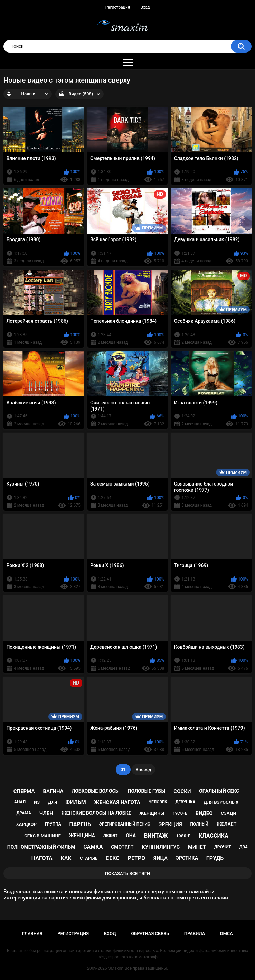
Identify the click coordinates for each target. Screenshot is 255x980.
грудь (215, 858)
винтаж (156, 836)
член (46, 813)
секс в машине (42, 836)
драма (24, 813)
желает (227, 824)
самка (93, 847)
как (66, 858)
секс (113, 858)
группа (53, 824)
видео (204, 813)
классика (214, 836)
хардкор (26, 824)
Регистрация (118, 7)
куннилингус (161, 847)
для (53, 802)
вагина (53, 791)
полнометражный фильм (41, 847)
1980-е (183, 836)
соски (182, 791)
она (131, 836)
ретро (137, 858)
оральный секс (219, 791)
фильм (76, 802)
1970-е (180, 813)
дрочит (223, 847)
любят (111, 836)
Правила (195, 934)
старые (89, 858)
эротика (187, 858)
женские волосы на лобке (96, 813)
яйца (160, 858)
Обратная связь (150, 934)
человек (158, 802)
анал (20, 802)
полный (199, 824)
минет (197, 847)
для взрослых (221, 802)
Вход (145, 7)
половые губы (147, 791)
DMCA (226, 934)
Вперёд (144, 769)
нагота (42, 858)
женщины (152, 813)
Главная (32, 934)
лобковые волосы (96, 791)
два (243, 847)
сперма (24, 791)
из (37, 802)
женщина (82, 836)
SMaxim (116, 968)
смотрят (122, 847)
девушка (185, 802)
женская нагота (117, 802)
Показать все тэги (127, 873)
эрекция (170, 824)
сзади (228, 813)
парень (80, 824)
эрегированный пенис (125, 824)
